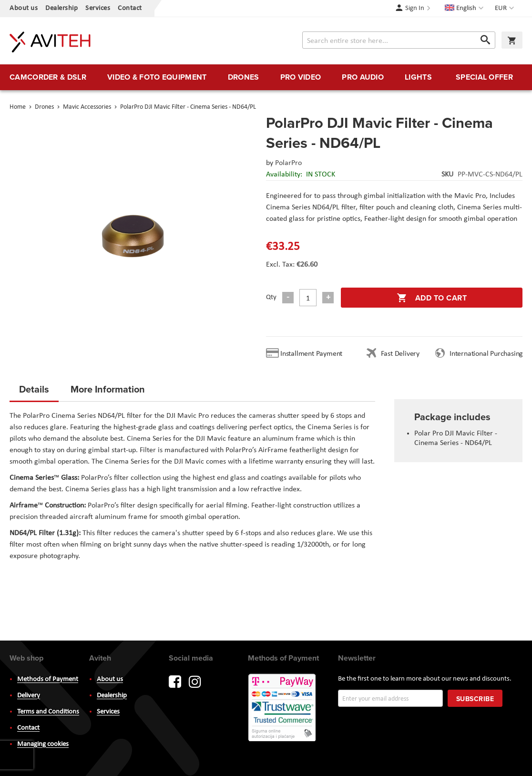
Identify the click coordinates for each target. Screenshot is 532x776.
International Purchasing (488, 354)
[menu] (266, 77)
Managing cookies (43, 744)
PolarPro (288, 163)
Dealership (61, 8)
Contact (130, 8)
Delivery (29, 696)
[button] (506, 9)
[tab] (34, 392)
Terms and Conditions (48, 712)
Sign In (415, 8)
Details (34, 389)
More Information (108, 389)
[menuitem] (48, 77)
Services (98, 8)
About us (24, 8)
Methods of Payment (48, 679)
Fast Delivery (400, 354)
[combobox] (399, 40)
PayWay (283, 708)
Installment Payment (313, 354)
